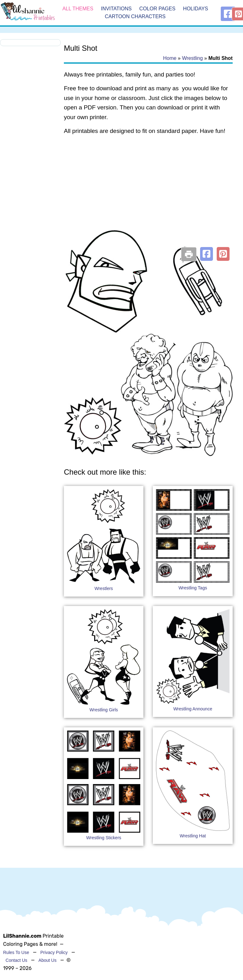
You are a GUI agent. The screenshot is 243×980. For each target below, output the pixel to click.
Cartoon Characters (135, 17)
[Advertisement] (147, 191)
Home (170, 58)
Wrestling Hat (193, 836)
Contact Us (16, 960)
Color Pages (157, 9)
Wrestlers (104, 588)
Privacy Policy (54, 952)
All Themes (78, 9)
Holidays (196, 9)
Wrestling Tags (193, 588)
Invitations (116, 9)
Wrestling (192, 58)
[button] (207, 254)
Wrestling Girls (104, 710)
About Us (48, 960)
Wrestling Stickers (104, 838)
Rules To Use (16, 952)
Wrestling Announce (193, 709)
